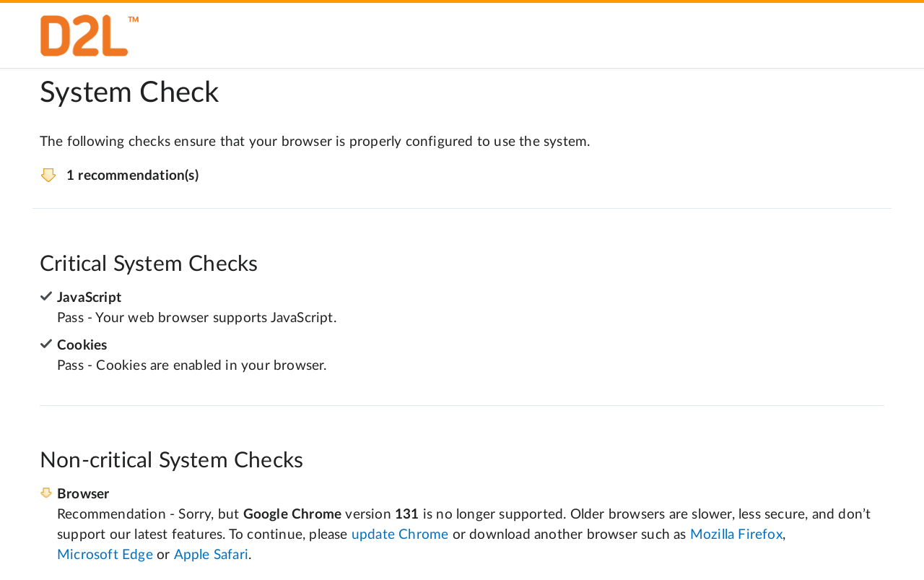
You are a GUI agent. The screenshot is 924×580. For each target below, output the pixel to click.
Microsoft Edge (105, 555)
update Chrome (400, 535)
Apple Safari (211, 555)
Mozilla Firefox (736, 535)
